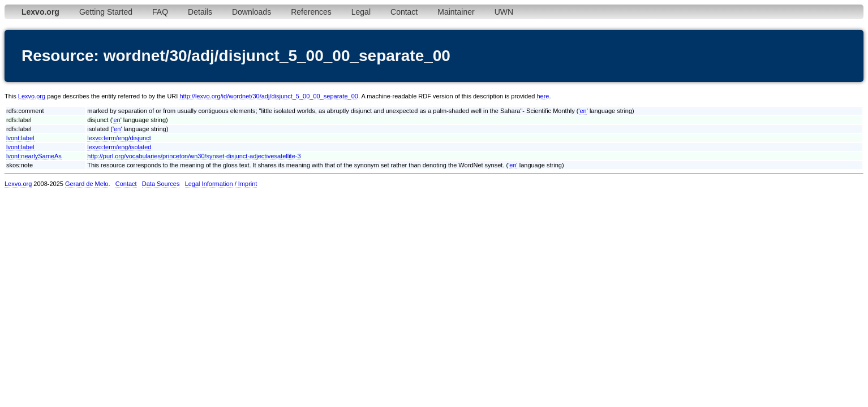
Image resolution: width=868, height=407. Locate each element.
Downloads (252, 12)
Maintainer (456, 12)
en (583, 111)
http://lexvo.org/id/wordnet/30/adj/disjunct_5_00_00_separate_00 (269, 96)
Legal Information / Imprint (221, 184)
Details (200, 12)
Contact (404, 12)
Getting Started (106, 12)
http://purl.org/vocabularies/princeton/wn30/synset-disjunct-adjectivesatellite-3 (194, 156)
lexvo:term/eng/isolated (119, 147)
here (543, 96)
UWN (504, 12)
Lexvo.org (32, 96)
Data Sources (161, 184)
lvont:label (20, 138)
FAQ (160, 12)
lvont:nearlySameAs (34, 156)
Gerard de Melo (87, 184)
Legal (361, 12)
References (311, 12)
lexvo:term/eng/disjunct (119, 138)
